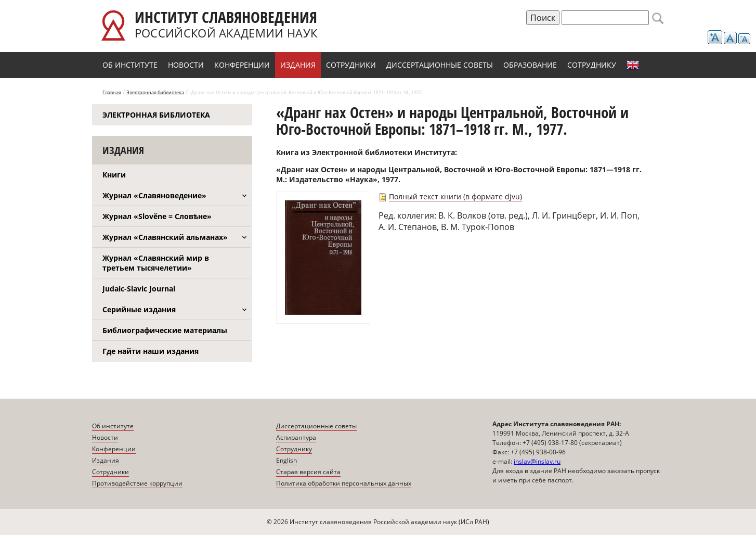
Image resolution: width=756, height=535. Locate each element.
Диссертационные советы (440, 65)
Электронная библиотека (155, 92)
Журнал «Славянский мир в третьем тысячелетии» (156, 263)
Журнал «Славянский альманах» (165, 237)
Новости (186, 65)
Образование (530, 65)
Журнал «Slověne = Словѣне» (157, 216)
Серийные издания (139, 309)
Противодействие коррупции (137, 483)
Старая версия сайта (308, 472)
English (633, 65)
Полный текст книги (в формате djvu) (455, 196)
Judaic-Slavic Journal (139, 289)
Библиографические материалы (165, 330)
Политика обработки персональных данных (344, 483)
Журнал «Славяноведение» (154, 195)
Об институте (130, 65)
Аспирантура (296, 437)
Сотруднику (592, 65)
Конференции (242, 65)
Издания (298, 65)
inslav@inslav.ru (537, 461)
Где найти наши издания (151, 351)
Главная (112, 92)
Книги (114, 175)
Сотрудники (351, 65)
